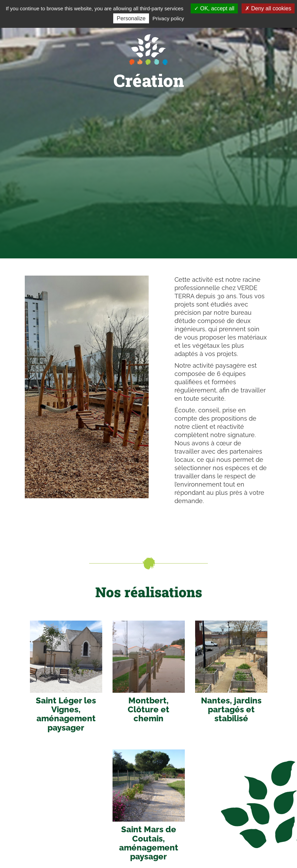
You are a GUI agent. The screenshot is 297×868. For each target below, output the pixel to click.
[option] (87, 387)
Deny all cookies (268, 8)
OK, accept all (214, 8)
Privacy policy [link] (168, 18)
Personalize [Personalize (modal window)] (131, 18)
